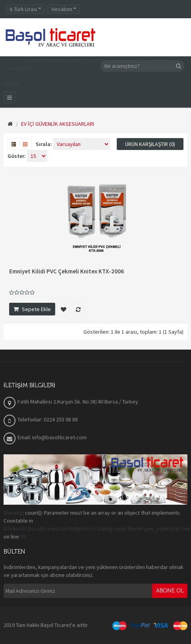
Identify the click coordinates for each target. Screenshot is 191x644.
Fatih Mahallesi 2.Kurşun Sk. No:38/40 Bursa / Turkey (78, 402)
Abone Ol (170, 591)
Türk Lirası (25, 9)
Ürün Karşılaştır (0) (150, 144)
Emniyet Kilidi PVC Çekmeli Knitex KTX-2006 (67, 271)
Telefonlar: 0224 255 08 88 (48, 419)
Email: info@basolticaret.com (52, 437)
